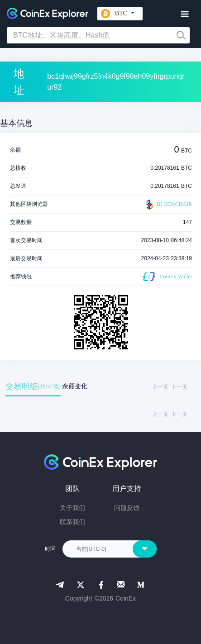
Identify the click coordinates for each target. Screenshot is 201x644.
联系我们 (72, 522)
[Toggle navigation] (184, 14)
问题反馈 (127, 508)
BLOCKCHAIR (168, 205)
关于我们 (72, 508)
